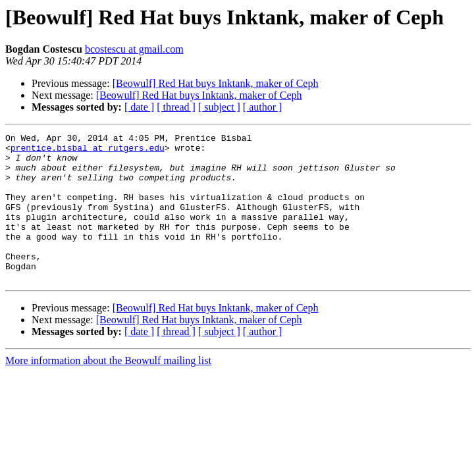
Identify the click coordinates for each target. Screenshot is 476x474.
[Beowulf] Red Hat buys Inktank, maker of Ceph (216, 83)
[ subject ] (219, 107)
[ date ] (139, 107)
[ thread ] (176, 107)
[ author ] (263, 107)
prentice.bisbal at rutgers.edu (88, 151)
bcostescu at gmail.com (134, 49)
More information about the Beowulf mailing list (108, 390)
